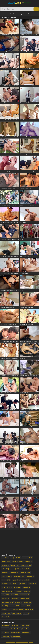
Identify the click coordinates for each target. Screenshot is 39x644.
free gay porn (15, 625)
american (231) (25, 573)
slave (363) (15, 598)
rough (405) (29, 561)
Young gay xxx (26, 632)
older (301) (5, 606)
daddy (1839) (15, 565)
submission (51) (17, 613)
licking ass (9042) (27, 558)
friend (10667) (25, 569)
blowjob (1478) (6, 580)
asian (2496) (5, 558)
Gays (20, 3)
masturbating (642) (7, 591)
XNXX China (5, 632)
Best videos (13, 14)
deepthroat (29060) (18, 561)
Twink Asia (25, 629)
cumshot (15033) (26, 565)
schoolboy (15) (6, 613)
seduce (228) (5, 569)
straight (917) (5, 598)
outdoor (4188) (26, 606)
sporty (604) (16, 580)
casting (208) (5, 565)
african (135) (26, 580)
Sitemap (31, 642)
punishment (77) (25, 595)
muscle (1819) (15, 569)
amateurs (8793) (15, 606)
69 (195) (16, 584)
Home (6, 14)
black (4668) (26, 587)
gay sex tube (5, 629)
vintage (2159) (6, 561)
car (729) (26, 613)
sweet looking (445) (7, 602)
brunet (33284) (15, 573)
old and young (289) (19, 576)
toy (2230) (23, 584)
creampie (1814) (6, 584)
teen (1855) (5, 573)
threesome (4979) (7, 576)
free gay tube (5, 636)
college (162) (28, 602)
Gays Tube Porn (15, 629)
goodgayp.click (16, 636)
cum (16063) (18, 591)
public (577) (18, 602)
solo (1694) (17, 587)
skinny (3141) (5, 617)
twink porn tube (15, 632)
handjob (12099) (15, 558)
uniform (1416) (29, 609)
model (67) (27, 591)
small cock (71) (6, 609)
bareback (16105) (18, 609)
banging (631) (32, 584)
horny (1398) (5, 595)
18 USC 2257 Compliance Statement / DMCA (17, 642)
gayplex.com (5, 625)
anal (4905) (30, 576)
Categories (31, 14)
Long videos (22, 14)
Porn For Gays (25, 625)
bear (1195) (14, 595)
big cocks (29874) (7, 587)
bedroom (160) (24, 598)
